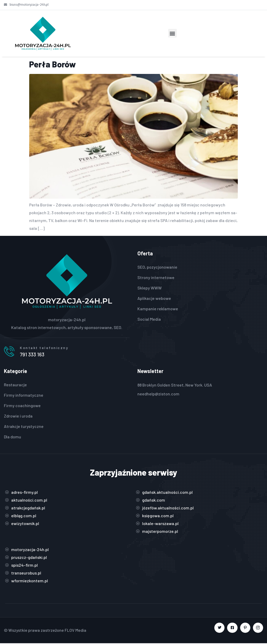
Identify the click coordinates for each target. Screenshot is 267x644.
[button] (172, 33)
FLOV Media (75, 631)
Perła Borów (53, 64)
